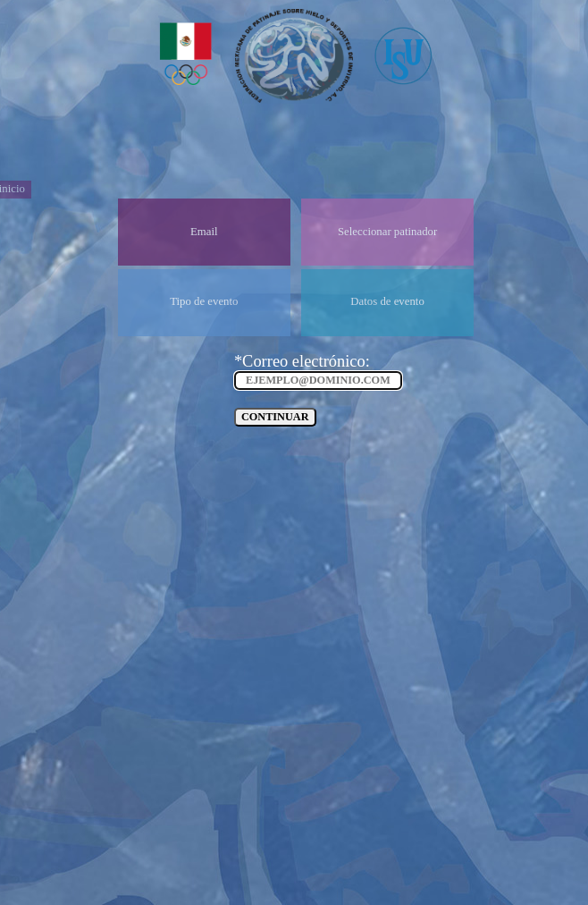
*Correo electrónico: (302, 361)
